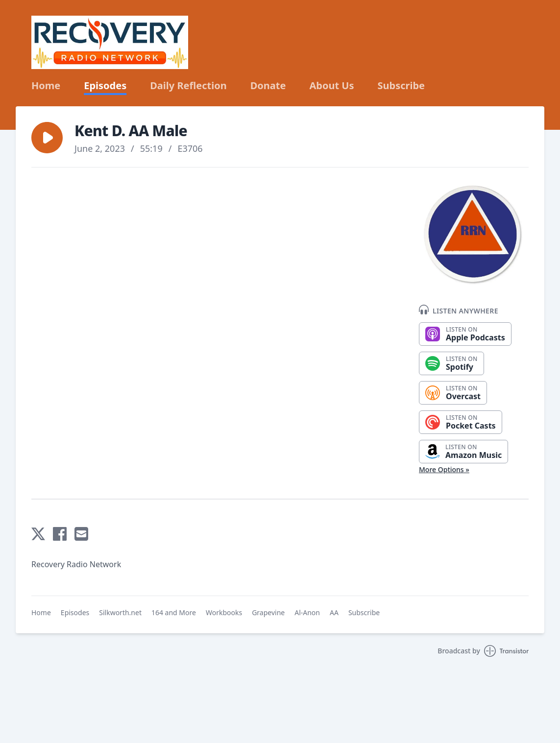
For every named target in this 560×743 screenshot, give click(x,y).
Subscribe (402, 86)
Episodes (105, 86)
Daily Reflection (188, 86)
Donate (268, 86)
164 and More (174, 612)
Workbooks (224, 612)
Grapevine (268, 612)
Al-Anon (307, 612)
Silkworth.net (120, 612)
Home (46, 86)
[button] (47, 138)
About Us (331, 86)
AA (334, 612)
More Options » (444, 469)
